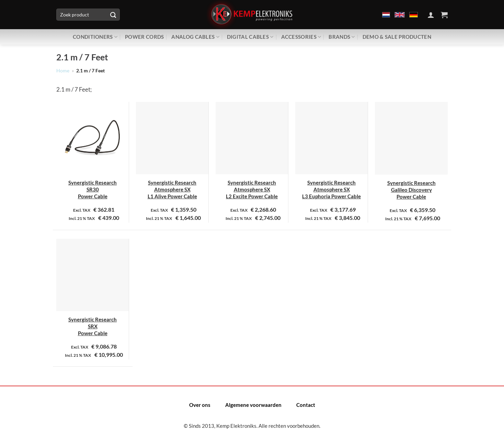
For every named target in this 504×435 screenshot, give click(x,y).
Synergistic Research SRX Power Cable (93, 326)
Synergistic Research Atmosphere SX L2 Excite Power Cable (252, 190)
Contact (306, 405)
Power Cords (144, 37)
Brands (342, 37)
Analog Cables (195, 37)
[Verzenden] (113, 15)
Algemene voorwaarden (253, 405)
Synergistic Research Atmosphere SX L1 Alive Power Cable (172, 190)
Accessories (301, 37)
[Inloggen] (431, 15)
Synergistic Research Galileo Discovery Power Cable (411, 190)
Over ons (200, 405)
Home (63, 71)
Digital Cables (250, 37)
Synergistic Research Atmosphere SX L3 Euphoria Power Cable (331, 190)
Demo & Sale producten (397, 37)
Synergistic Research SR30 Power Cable (93, 190)
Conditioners (95, 37)
